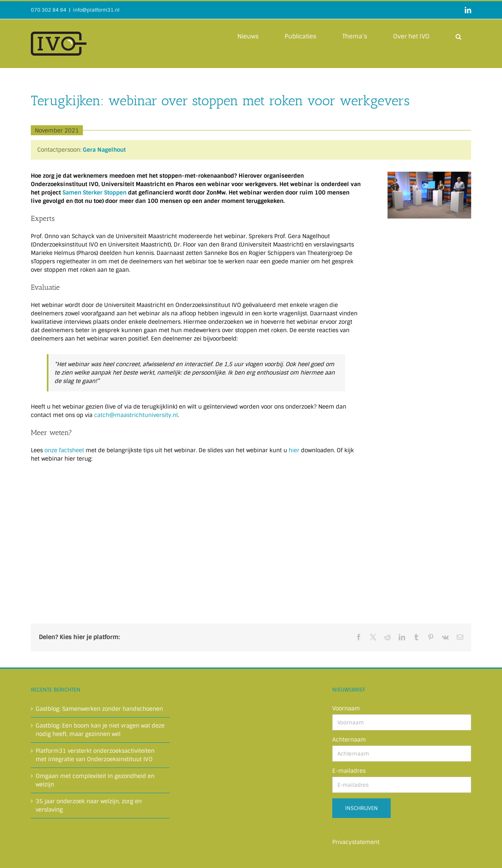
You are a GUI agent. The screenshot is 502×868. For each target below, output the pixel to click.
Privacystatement (356, 842)
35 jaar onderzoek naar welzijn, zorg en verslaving (89, 805)
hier (294, 450)
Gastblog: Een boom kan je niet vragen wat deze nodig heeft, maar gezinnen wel (100, 730)
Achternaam (349, 740)
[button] (458, 36)
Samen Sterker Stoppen (94, 192)
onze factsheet (64, 450)
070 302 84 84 (49, 10)
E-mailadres (349, 771)
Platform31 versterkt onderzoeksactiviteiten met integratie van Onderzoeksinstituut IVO (95, 755)
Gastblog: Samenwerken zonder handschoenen (99, 709)
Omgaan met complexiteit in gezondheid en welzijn (95, 780)
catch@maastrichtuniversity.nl (136, 415)
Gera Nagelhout (104, 150)
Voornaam (346, 708)
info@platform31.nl (96, 10)
